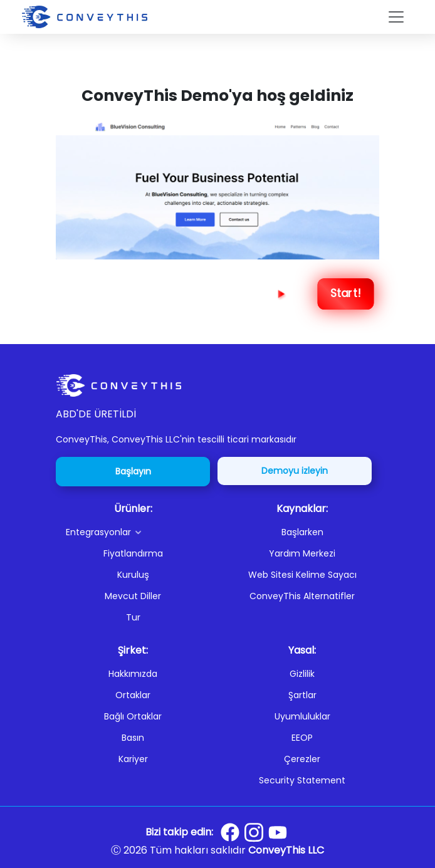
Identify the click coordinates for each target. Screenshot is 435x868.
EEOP (302, 738)
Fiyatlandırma (133, 553)
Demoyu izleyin (295, 471)
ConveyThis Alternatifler (302, 596)
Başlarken (302, 532)
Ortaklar (133, 695)
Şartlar (302, 695)
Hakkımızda (133, 674)
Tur (133, 617)
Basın (133, 738)
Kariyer (133, 759)
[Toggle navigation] (396, 17)
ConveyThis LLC (286, 850)
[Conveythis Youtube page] (278, 833)
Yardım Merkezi (302, 553)
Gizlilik (302, 674)
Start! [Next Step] (346, 294)
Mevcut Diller (133, 596)
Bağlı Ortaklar (133, 716)
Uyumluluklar (302, 716)
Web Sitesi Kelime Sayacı (302, 575)
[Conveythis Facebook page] (230, 832)
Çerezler (302, 759)
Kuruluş (133, 575)
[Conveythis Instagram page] (254, 832)
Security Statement (302, 780)
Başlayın (133, 471)
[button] (138, 532)
